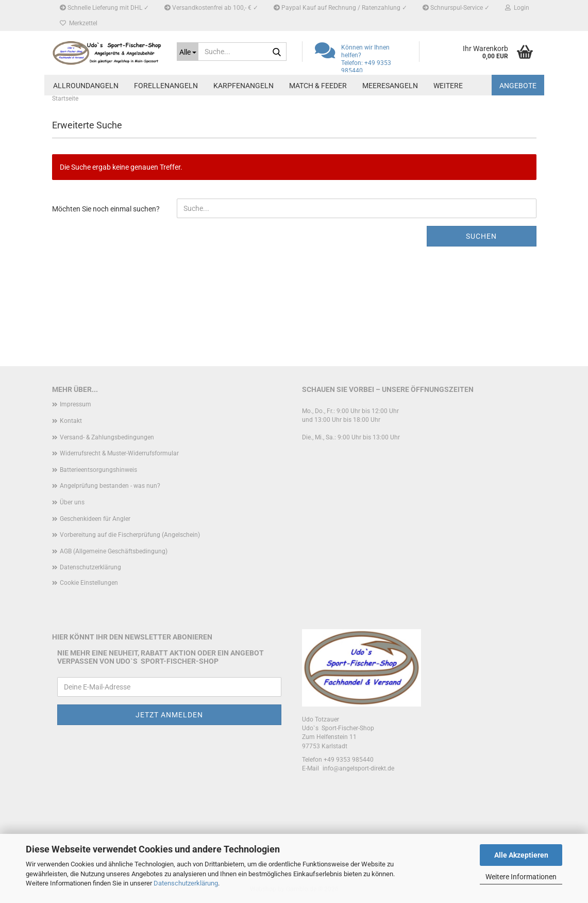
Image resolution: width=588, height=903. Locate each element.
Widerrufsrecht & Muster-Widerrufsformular (119, 453)
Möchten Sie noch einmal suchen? (106, 209)
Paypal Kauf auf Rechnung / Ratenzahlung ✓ (340, 8)
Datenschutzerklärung (186, 883)
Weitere (448, 86)
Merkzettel (79, 23)
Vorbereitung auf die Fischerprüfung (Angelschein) (130, 535)
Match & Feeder (318, 86)
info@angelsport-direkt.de (358, 768)
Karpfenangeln (243, 86)
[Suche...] (188, 52)
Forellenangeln (166, 86)
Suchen (481, 236)
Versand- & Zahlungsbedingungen (107, 437)
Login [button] (517, 8)
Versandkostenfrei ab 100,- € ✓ (211, 8)
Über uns (72, 502)
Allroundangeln (86, 86)
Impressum (75, 404)
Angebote (518, 86)
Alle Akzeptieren (521, 855)
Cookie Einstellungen (89, 583)
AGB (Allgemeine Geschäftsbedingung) (114, 551)
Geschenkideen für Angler (95, 519)
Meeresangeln (390, 86)
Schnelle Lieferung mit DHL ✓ (104, 8)
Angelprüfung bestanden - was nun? (110, 486)
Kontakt (71, 421)
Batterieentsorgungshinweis (98, 470)
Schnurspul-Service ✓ (456, 8)
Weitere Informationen (521, 877)
